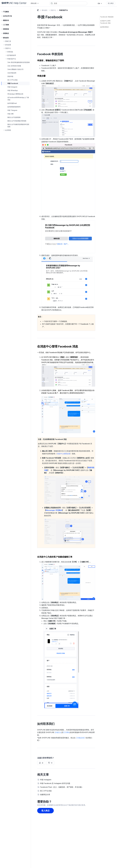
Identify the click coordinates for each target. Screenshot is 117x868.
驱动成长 (45, 10)
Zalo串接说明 (12, 73)
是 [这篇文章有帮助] (43, 763)
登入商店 (111, 3)
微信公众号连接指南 (14, 117)
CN (99, 3)
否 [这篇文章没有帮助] (52, 763)
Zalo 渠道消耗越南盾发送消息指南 (19, 62)
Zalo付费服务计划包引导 (15, 69)
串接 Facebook (13, 83)
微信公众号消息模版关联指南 (17, 121)
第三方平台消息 (13, 80)
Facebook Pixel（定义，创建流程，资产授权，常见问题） (62, 787)
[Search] (70, 3)
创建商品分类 (45, 794)
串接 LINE (11, 114)
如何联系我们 (105, 27)
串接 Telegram (12, 110)
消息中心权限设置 (64, 454)
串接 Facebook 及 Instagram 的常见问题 (55, 783)
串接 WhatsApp (13, 90)
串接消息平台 (63, 10)
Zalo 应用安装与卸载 (14, 66)
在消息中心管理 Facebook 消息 (105, 22)
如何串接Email (12, 103)
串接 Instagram (12, 87)
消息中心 (53, 10)
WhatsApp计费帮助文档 (15, 94)
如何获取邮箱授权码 (14, 107)
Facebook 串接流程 (107, 17)
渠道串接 (10, 76)
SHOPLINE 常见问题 (38, 11)
